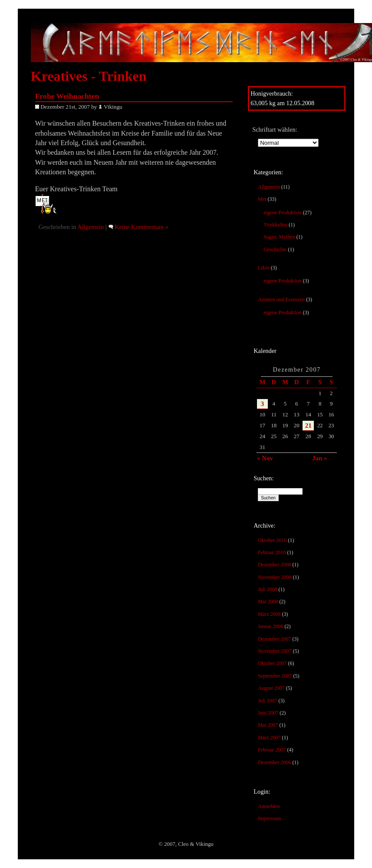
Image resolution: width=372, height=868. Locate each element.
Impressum (269, 818)
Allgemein (269, 187)
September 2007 (275, 676)
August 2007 (271, 688)
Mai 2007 (268, 725)
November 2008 (275, 577)
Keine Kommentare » (142, 227)
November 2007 (275, 651)
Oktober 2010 (272, 540)
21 (308, 426)
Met (262, 199)
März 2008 (269, 614)
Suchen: (263, 478)
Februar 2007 (272, 750)
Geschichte (275, 249)
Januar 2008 (270, 626)
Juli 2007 (267, 701)
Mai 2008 (268, 602)
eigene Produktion (283, 213)
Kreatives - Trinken (89, 76)
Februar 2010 (272, 552)
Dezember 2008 (274, 565)
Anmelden (269, 806)
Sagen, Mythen (279, 237)
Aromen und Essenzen (281, 299)
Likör (264, 268)
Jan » (319, 458)
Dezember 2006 (274, 762)
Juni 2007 (268, 713)
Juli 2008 (267, 589)
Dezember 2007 (274, 639)
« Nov (265, 458)
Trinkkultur (275, 225)
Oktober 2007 (272, 663)
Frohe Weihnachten (67, 96)
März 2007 (269, 738)
